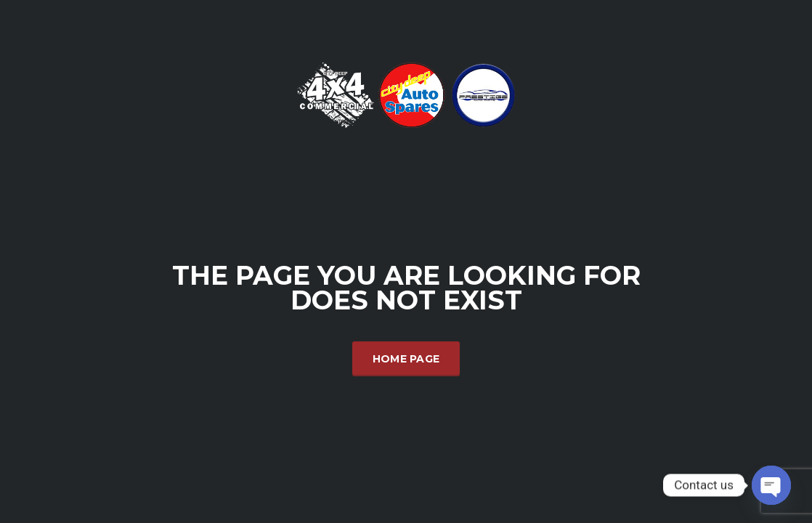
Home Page (406, 359)
